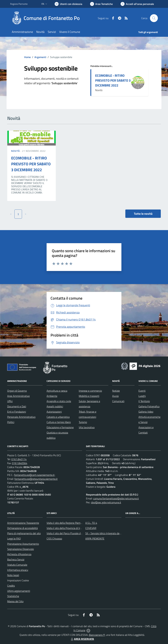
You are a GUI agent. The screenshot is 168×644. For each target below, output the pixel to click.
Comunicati (118, 401)
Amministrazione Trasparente (23, 523)
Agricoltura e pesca (57, 391)
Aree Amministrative (18, 396)
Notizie (116, 391)
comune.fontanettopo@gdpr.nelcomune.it (116, 498)
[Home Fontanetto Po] (47, 18)
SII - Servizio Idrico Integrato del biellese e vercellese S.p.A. (117, 533)
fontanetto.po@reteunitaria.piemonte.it (36, 479)
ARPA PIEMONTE (95, 539)
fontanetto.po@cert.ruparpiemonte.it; (35, 475)
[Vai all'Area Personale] (137, 4)
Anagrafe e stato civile (59, 401)
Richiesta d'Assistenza (19, 554)
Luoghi (142, 396)
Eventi (142, 391)
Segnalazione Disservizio (21, 549)
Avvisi (115, 396)
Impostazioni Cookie (18, 580)
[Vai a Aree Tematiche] (101, 4)
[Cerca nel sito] (154, 18)
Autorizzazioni (54, 412)
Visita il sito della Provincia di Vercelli (66, 528)
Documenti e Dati (17, 406)
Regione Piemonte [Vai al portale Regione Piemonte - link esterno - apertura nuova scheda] (19, 4)
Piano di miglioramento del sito (24, 533)
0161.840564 (20, 463)
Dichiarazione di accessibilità (22, 528)
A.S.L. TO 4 (91, 523)
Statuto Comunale (17, 565)
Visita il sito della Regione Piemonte (66, 523)
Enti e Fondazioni (17, 412)
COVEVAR (91, 528)
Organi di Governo (17, 391)
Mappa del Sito (15, 601)
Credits (11, 586)
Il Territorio (144, 401)
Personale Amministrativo (21, 417)
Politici (11, 422)
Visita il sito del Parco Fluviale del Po (66, 533)
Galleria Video (146, 412)
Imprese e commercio (90, 391)
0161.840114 (19, 459)
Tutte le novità (143, 214)
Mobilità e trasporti (89, 396)
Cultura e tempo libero (59, 422)
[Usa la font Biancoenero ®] (68, 4)
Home (27, 57)
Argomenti (40, 57)
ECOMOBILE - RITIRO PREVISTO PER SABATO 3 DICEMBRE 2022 (113, 80)
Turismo (83, 422)
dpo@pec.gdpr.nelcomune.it (106, 502)
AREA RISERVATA (82, 639)
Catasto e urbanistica (58, 417)
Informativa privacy (18, 570)
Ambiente (52, 396)
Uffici (10, 401)
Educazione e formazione (60, 427)
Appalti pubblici (55, 406)
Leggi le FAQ (14, 539)
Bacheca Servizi (16, 559)
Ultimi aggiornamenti (19, 591)
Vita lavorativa (87, 427)
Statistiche (13, 596)
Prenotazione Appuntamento (23, 544)
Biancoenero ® (97, 635)
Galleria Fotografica (149, 406)
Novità (16, 151)
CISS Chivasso (54, 539)
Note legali (13, 575)
